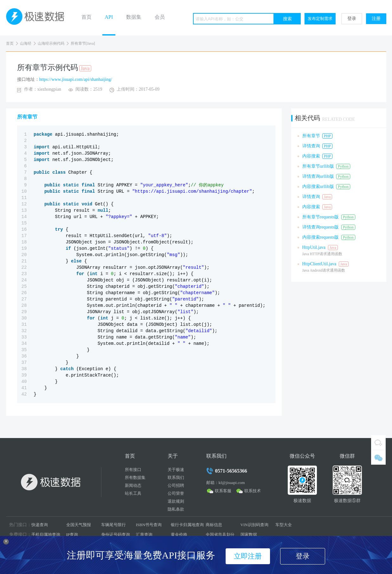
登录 (352, 19)
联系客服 (223, 491)
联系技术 (253, 491)
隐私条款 (176, 509)
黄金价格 (179, 535)
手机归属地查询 (46, 535)
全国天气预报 (79, 525)
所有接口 (133, 470)
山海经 (26, 43)
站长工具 (133, 493)
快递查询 (40, 525)
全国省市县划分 (220, 535)
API (109, 17)
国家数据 (249, 535)
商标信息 (214, 525)
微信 (378, 457)
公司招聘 (176, 485)
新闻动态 (133, 485)
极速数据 (38, 18)
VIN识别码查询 (254, 525)
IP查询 (72, 535)
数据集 (134, 17)
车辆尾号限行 (113, 525)
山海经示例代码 (51, 43)
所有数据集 (135, 477)
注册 (376, 19)
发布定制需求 (320, 19)
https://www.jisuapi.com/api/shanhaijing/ (76, 79)
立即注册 (248, 556)
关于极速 (176, 470)
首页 (87, 17)
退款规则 (176, 501)
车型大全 (284, 525)
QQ (378, 442)
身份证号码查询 (116, 535)
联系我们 (176, 477)
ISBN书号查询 (149, 525)
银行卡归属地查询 (187, 525)
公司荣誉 (176, 493)
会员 (160, 17)
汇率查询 (144, 535)
